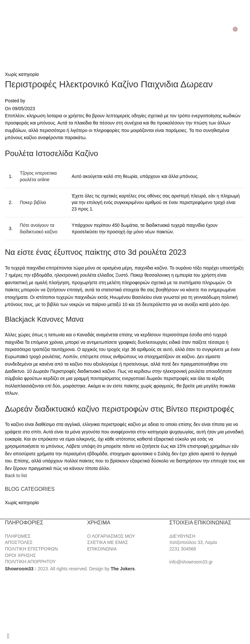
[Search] (15, 32)
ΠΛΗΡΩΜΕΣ (18, 536)
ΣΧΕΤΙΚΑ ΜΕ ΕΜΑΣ (108, 542)
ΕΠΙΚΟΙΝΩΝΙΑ (102, 549)
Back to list (16, 476)
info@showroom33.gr (191, 562)
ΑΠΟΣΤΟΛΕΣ (19, 542)
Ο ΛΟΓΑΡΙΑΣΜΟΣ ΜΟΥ (111, 536)
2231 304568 (183, 549)
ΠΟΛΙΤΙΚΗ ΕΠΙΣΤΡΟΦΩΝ (31, 549)
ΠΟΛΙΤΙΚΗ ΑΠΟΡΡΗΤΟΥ (30, 562)
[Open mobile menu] (6, 32)
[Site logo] (125, 31)
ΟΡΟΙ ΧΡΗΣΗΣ (20, 555)
